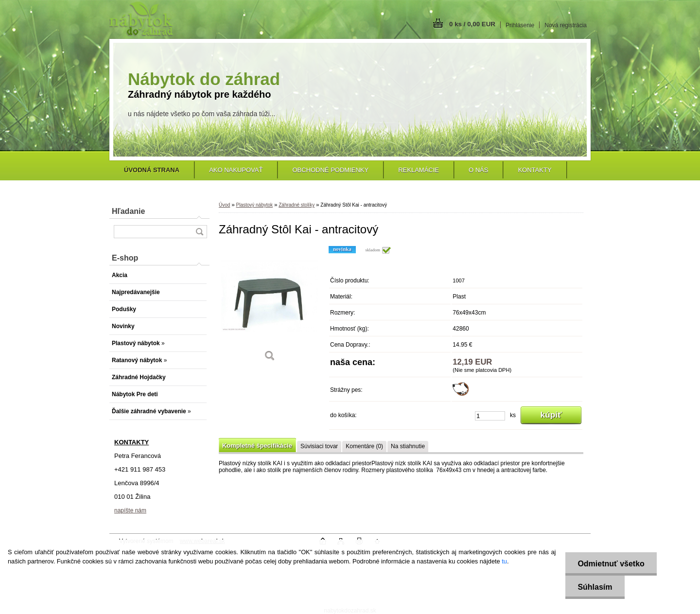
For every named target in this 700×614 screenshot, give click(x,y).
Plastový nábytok (254, 205)
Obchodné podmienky (330, 170)
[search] (199, 232)
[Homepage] (152, 170)
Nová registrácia (566, 25)
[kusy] (490, 416)
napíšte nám (130, 510)
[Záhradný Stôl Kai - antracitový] (270, 307)
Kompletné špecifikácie (257, 446)
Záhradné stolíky (297, 205)
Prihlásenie (520, 25)
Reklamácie (419, 170)
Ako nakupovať (236, 170)
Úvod (224, 205)
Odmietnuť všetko (611, 564)
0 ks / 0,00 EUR (472, 24)
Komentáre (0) (364, 446)
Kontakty (534, 170)
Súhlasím (595, 587)
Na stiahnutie (408, 446)
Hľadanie (128, 211)
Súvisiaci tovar (319, 446)
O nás (478, 170)
